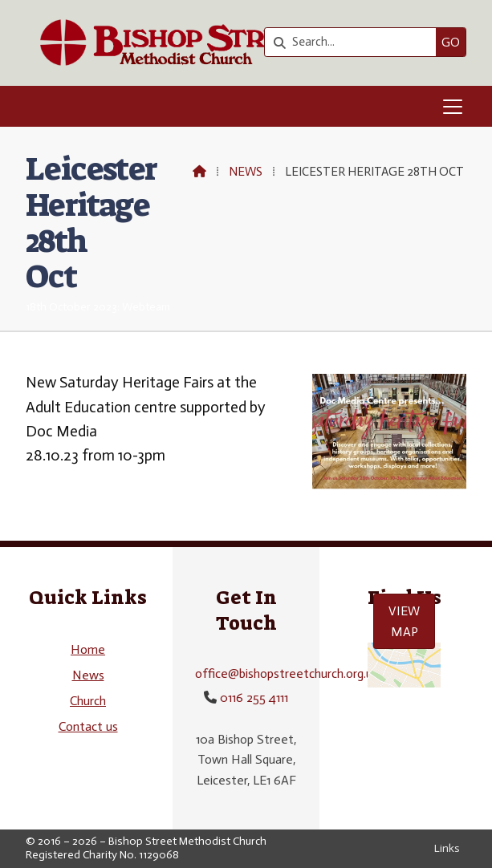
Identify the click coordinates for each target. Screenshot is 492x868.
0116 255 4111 (254, 698)
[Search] (354, 42)
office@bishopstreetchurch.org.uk (287, 673)
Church (88, 701)
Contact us (88, 726)
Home (88, 649)
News (246, 172)
